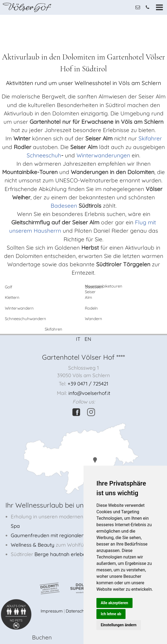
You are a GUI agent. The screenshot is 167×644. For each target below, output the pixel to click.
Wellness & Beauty (33, 545)
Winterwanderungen (102, 155)
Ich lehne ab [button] (111, 614)
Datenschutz (78, 611)
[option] (83, 15)
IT (78, 339)
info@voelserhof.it (89, 393)
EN (88, 339)
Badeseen (64, 206)
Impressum (52, 611)
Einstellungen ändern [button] (119, 625)
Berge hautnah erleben (62, 554)
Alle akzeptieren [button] (114, 603)
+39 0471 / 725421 (88, 384)
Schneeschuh (44, 155)
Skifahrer (150, 138)
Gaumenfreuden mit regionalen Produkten (60, 535)
